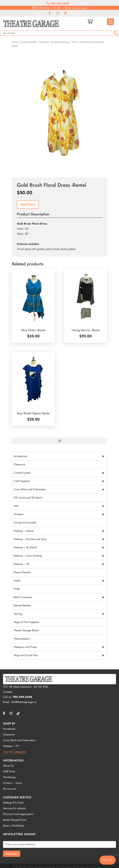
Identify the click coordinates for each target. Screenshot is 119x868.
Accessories (60, 456)
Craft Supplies (60, 481)
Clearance (19, 464)
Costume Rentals (29, 42)
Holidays (60, 514)
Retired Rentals (22, 605)
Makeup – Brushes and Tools (60, 539)
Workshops (9, 777)
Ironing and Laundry (25, 522)
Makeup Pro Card (13, 803)
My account (10, 789)
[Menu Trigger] (110, 22)
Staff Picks (9, 771)
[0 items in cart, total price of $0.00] (59, 441)
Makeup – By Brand (60, 547)
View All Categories (14, 752)
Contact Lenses (60, 473)
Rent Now (28, 204)
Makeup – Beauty (60, 531)
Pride (17, 589)
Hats (60, 506)
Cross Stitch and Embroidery (60, 489)
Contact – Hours (13, 783)
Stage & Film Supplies (26, 622)
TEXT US (108, 860)
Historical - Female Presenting (54, 42)
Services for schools (14, 808)
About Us (8, 766)
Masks (60, 581)
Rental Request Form (15, 820)
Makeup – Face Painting (60, 556)
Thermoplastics (22, 639)
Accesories (9, 729)
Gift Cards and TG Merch (28, 498)
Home (15, 42)
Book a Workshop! (14, 826)
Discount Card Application (18, 814)
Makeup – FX (60, 564)
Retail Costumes (60, 597)
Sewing (60, 614)
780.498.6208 (58, 3)
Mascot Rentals (22, 572)
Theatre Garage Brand (26, 630)
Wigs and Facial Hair (60, 655)
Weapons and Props (60, 647)
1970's (75, 42)
